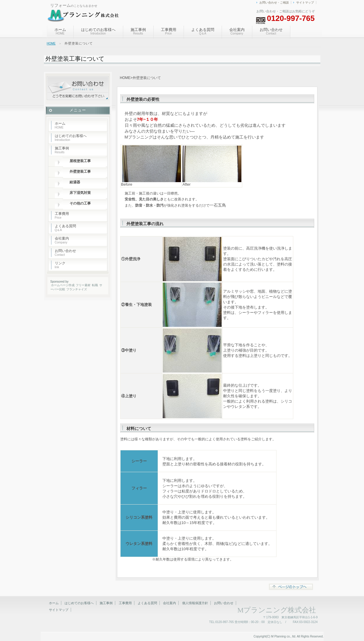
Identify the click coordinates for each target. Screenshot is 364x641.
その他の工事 (82, 203)
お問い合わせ (271, 31)
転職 (95, 285)
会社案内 (237, 31)
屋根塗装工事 (82, 161)
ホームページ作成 (63, 285)
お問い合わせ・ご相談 (274, 3)
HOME (51, 43)
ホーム (60, 31)
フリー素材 (83, 285)
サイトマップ (305, 3)
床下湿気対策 (80, 193)
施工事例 (138, 31)
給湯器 (75, 182)
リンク (60, 265)
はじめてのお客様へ (98, 31)
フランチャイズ (77, 289)
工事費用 (169, 31)
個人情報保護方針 (195, 603)
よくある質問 (203, 31)
